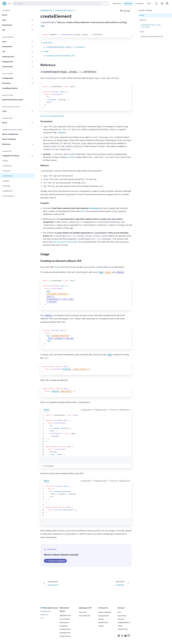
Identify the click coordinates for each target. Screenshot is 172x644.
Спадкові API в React (64, 10)
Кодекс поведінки (105, 612)
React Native (122, 616)
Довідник (128, 3)
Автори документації (103, 621)
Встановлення (65, 619)
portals (71, 157)
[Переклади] (162, 3)
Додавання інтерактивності (65, 627)
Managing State (65, 633)
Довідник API (46, 10)
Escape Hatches (65, 636)
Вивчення (117, 3)
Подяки (101, 626)
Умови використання (123, 627)
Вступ (142, 15)
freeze (83, 211)
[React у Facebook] (119, 636)
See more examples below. (52, 116)
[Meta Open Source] (47, 608)
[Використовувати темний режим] (157, 3)
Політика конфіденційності (124, 621)
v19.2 (9, 3)
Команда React (104, 616)
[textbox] (86, 434)
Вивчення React (64, 609)
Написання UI (64, 622)
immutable (94, 208)
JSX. (43, 26)
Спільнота (140, 3)
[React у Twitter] (122, 636)
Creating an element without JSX (60, 56)
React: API (83, 612)
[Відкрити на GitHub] (167, 3)
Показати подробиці (55, 561)
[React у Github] (129, 636)
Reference (48, 43)
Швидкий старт (65, 615)
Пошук (61, 3)
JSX (56, 267)
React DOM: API (85, 616)
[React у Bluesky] (125, 636)
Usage (46, 51)
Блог (149, 3)
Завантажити (86, 410)
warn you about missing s (65, 242)
